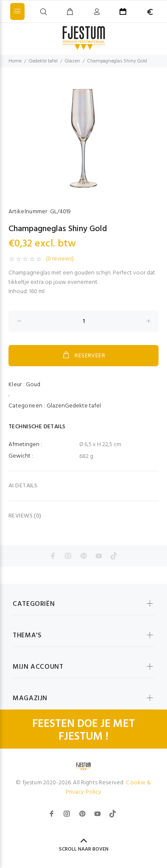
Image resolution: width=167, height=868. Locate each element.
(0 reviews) (60, 259)
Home (15, 61)
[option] (83, 137)
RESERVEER (83, 356)
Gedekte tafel (43, 61)
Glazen (72, 61)
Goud (33, 385)
